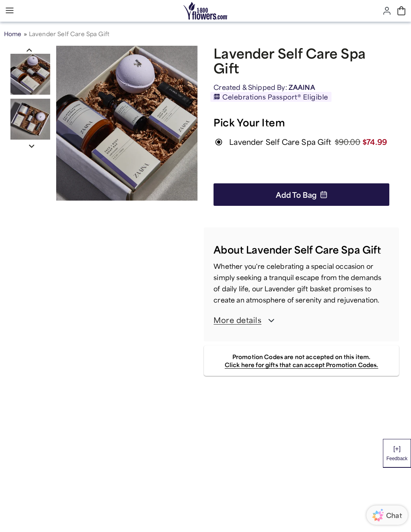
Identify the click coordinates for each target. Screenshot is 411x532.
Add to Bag (302, 195)
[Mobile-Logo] (206, 11)
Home (13, 34)
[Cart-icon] (401, 11)
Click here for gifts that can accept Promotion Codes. (301, 365)
